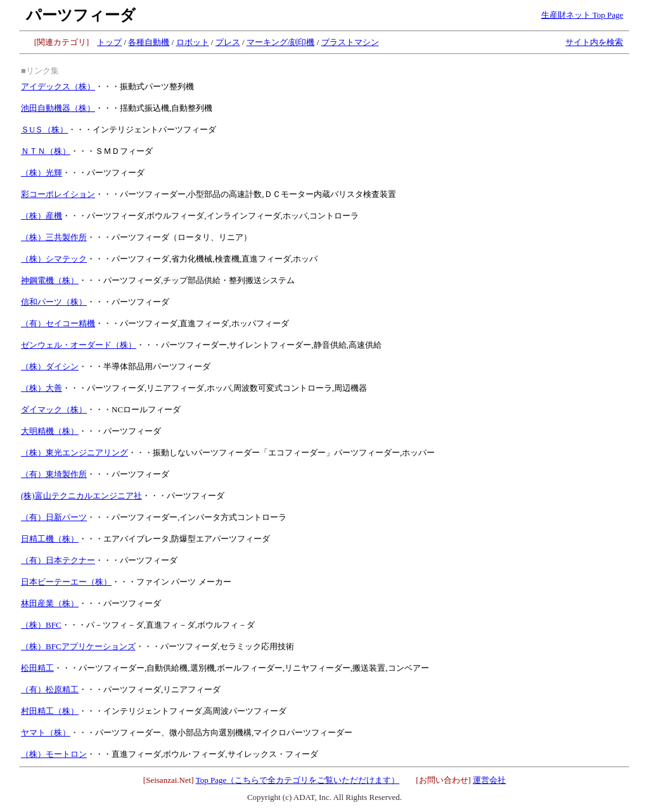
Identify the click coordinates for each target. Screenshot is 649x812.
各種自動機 (149, 42)
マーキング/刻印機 (281, 42)
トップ (109, 42)
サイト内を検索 (594, 42)
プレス (228, 42)
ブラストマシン (350, 42)
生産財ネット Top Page (582, 15)
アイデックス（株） (58, 86)
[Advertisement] (533, 140)
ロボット (193, 42)
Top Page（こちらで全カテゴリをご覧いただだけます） (298, 780)
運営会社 (489, 780)
